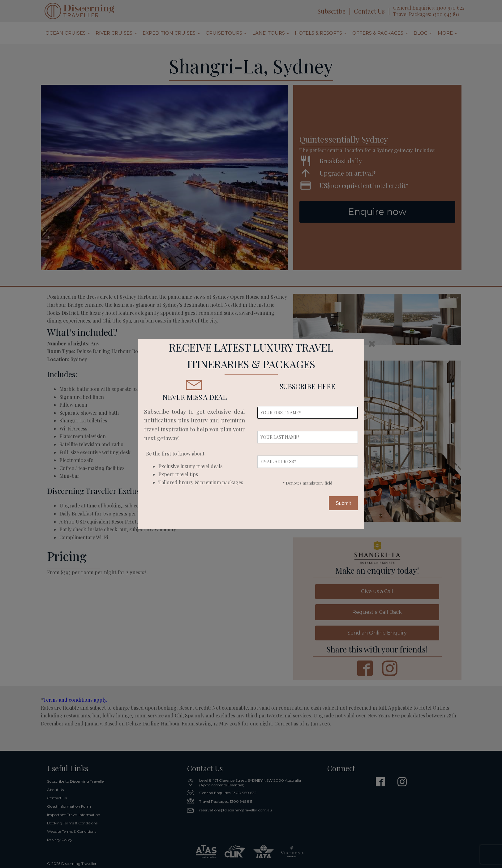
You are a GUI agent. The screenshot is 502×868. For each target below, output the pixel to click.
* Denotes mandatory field (307, 483)
